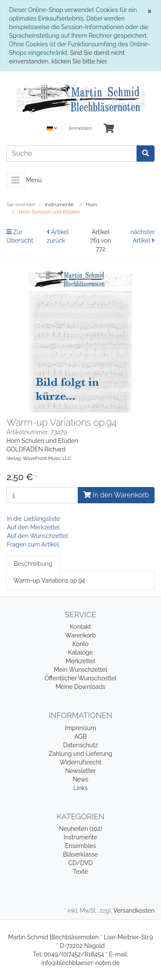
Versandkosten (134, 911)
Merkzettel (80, 661)
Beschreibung (33, 564)
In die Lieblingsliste (33, 519)
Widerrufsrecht (81, 762)
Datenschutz (80, 745)
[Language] (52, 129)
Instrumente (80, 837)
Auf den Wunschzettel (38, 536)
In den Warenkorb (116, 495)
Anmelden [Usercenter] (80, 128)
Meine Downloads (80, 687)
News (80, 779)
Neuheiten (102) (80, 829)
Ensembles (81, 846)
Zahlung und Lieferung (81, 754)
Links (81, 788)
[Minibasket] (109, 129)
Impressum (80, 728)
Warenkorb (81, 635)
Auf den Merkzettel (33, 527)
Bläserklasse (80, 854)
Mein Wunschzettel (80, 670)
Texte (80, 872)
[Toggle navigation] (15, 180)
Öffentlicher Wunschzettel (80, 678)
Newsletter (80, 771)
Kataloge (81, 652)
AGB (80, 737)
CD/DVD (80, 863)
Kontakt (80, 627)
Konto (81, 644)
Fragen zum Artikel (33, 544)
